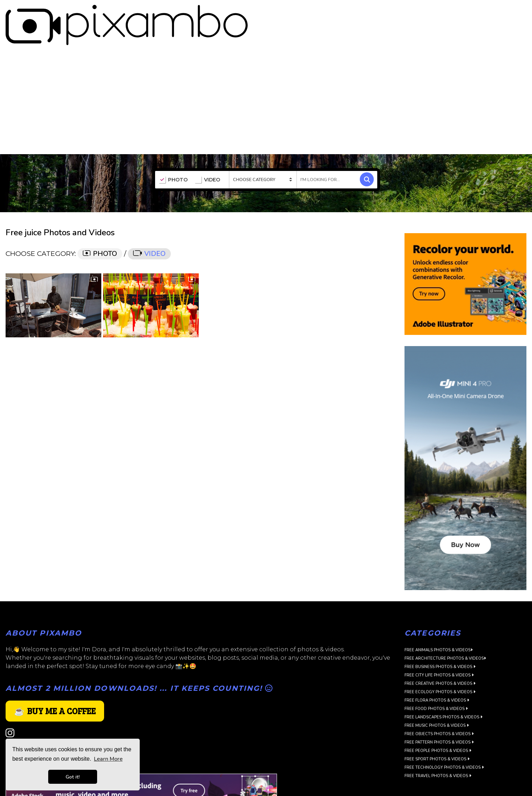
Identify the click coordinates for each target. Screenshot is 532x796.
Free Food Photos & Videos (436, 682)
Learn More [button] (108, 759)
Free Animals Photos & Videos (439, 623)
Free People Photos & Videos (438, 723)
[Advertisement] (266, 74)
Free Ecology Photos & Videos (440, 665)
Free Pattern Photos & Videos (439, 715)
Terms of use (21, 729)
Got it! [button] (73, 777)
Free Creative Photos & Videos (440, 656)
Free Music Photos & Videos (437, 698)
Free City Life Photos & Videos (439, 648)
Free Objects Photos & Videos (439, 707)
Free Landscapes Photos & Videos (443, 690)
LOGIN (520, 11)
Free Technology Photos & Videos (444, 740)
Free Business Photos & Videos (440, 640)
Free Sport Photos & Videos (437, 732)
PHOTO (173, 153)
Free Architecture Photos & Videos (445, 631)
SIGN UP (494, 11)
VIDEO (207, 153)
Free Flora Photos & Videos (437, 673)
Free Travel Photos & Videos (438, 749)
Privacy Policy (23, 720)
